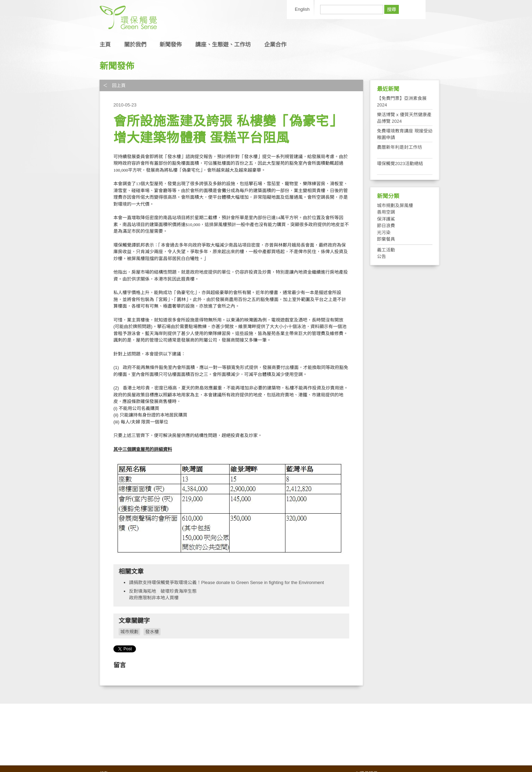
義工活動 (386, 250)
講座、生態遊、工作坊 (223, 45)
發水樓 (152, 632)
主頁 (105, 45)
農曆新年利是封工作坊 (400, 147)
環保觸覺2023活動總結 (400, 164)
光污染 (384, 233)
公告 (381, 256)
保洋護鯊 (386, 219)
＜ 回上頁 (114, 85)
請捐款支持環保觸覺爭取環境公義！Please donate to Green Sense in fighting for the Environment (226, 582)
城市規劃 (129, 632)
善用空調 (386, 212)
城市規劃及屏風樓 (395, 205)
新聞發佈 (171, 45)
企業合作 (275, 45)
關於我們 (135, 45)
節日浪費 (386, 226)
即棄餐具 (386, 239)
